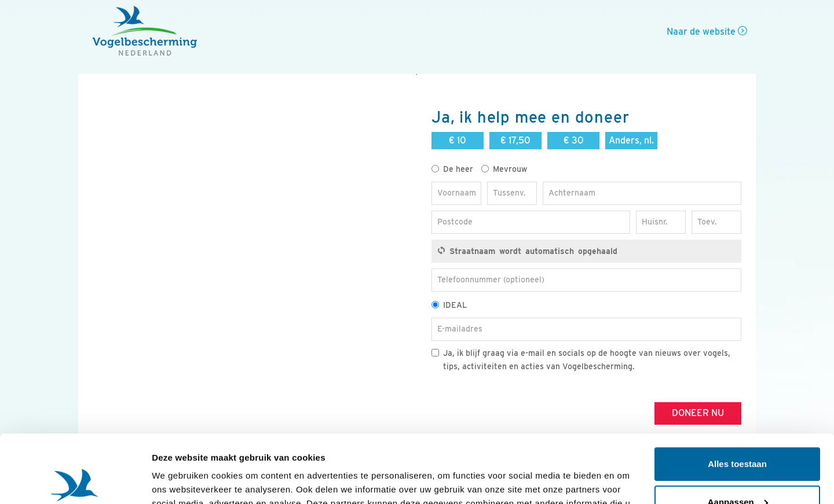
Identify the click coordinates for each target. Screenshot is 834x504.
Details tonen (179, 481)
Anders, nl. (631, 140)
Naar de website (707, 32)
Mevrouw (504, 169)
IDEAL (449, 305)
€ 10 (458, 140)
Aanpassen (738, 434)
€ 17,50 (515, 140)
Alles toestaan (737, 396)
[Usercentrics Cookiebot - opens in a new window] (75, 481)
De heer (452, 169)
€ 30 (574, 140)
